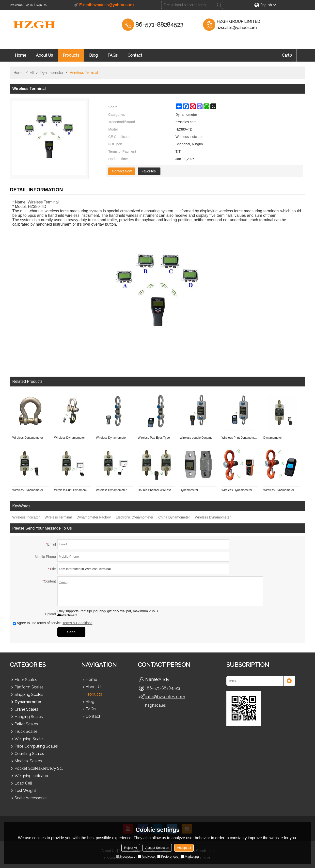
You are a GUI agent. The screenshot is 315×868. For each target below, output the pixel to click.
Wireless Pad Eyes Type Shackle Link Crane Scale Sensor (156, 438)
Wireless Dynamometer (28, 438)
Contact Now (122, 171)
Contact (135, 55)
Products (71, 55)
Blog (93, 55)
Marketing (190, 857)
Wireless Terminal (58, 517)
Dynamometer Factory (94, 517)
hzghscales (156, 705)
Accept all (184, 848)
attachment (67, 615)
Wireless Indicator (26, 517)
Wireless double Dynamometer (198, 438)
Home (20, 55)
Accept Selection (157, 848)
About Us (44, 55)
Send (71, 632)
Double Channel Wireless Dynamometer (156, 490)
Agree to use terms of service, (53, 623)
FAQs (113, 55)
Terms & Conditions (77, 623)
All (32, 73)
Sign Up (41, 5)
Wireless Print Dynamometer (240, 438)
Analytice (146, 857)
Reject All (131, 848)
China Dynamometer (174, 517)
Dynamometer (52, 73)
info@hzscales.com (165, 697)
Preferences (168, 857)
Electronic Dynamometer (134, 517)
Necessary (126, 857)
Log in (29, 5)
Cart (287, 55)
